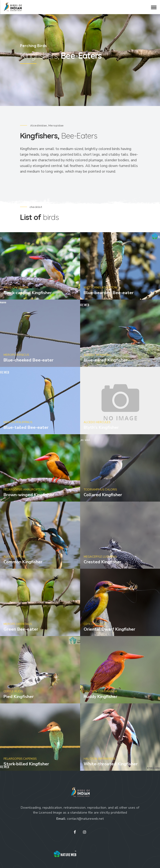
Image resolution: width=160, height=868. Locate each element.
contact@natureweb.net (85, 819)
